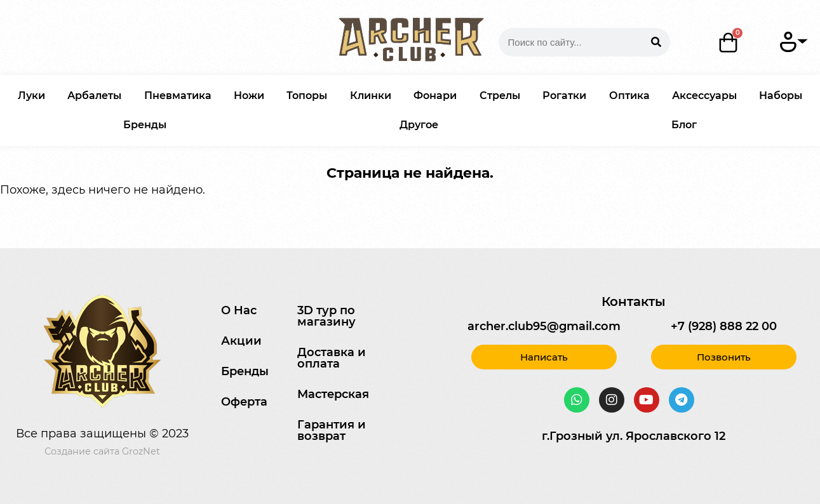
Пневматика (178, 96)
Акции (241, 341)
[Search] (656, 42)
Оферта (244, 402)
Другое (419, 125)
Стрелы (500, 96)
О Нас (239, 310)
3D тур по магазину (326, 316)
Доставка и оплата (332, 358)
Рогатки (564, 96)
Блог (684, 125)
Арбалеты (94, 96)
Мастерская (333, 394)
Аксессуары (704, 96)
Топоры (307, 96)
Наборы (781, 96)
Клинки (371, 96)
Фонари (435, 96)
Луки (31, 96)
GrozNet (141, 451)
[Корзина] (729, 43)
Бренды (145, 125)
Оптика (629, 96)
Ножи (249, 96)
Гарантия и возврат (332, 430)
